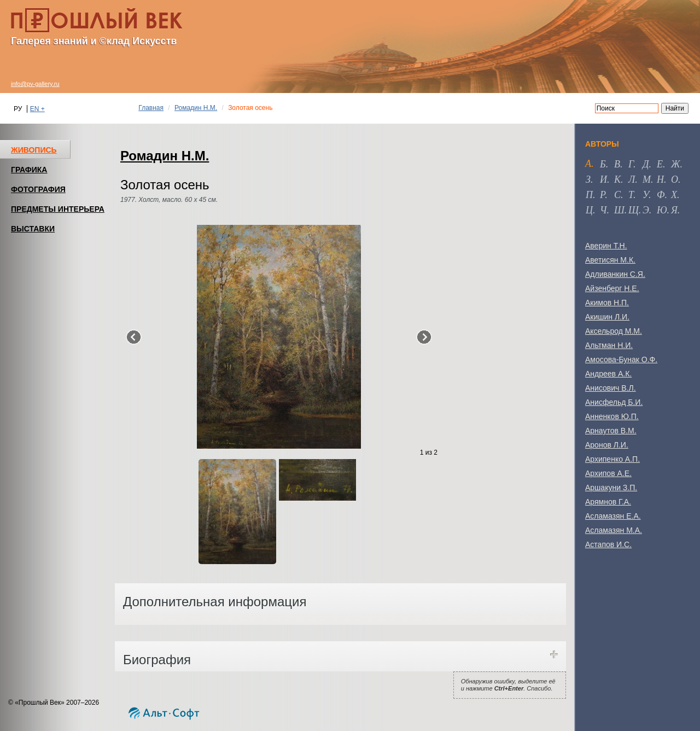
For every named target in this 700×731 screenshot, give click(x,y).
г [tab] (631, 164)
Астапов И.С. (608, 544)
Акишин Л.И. (607, 317)
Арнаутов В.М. (611, 431)
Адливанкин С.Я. (615, 274)
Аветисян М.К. (610, 260)
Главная (151, 108)
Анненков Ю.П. (612, 416)
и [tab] (603, 179)
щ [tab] (634, 210)
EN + (37, 109)
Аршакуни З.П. (611, 488)
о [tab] (675, 179)
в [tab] (617, 164)
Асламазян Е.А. (613, 516)
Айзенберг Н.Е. (612, 288)
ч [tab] (603, 210)
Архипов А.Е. (608, 473)
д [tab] (646, 164)
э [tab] (646, 210)
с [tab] (617, 195)
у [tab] (646, 195)
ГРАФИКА (29, 170)
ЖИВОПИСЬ (34, 150)
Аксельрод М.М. (614, 331)
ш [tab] (619, 210)
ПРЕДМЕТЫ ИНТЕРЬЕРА (58, 209)
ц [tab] (589, 210)
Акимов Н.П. (607, 303)
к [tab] (617, 179)
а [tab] (588, 164)
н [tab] (660, 179)
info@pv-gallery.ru (35, 84)
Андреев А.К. (608, 374)
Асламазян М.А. (614, 530)
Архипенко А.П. (612, 459)
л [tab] (632, 179)
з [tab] (588, 179)
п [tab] (589, 195)
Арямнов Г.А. (608, 502)
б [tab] (603, 164)
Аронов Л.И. (607, 445)
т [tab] (631, 195)
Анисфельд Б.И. (614, 402)
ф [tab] (661, 195)
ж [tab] (676, 164)
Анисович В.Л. (611, 388)
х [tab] (674, 195)
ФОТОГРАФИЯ (38, 189)
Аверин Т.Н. (606, 246)
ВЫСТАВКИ (33, 229)
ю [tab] (662, 210)
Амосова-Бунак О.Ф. (621, 359)
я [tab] (674, 210)
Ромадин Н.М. (196, 108)
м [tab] (647, 179)
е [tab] (660, 164)
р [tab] (602, 195)
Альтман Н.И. (609, 345)
